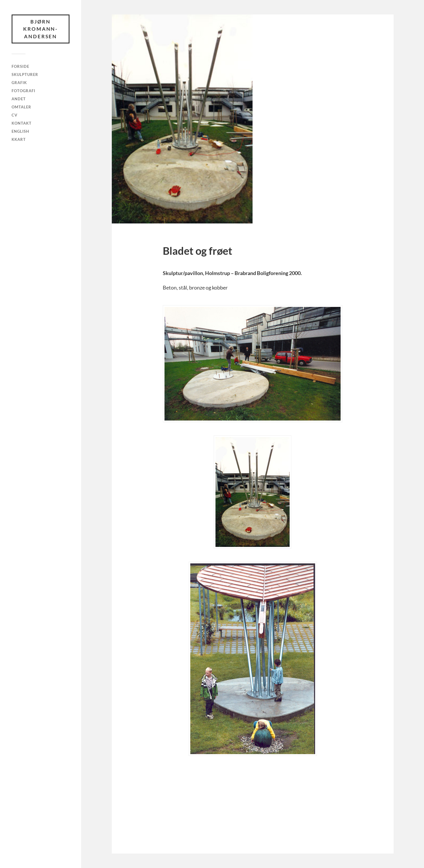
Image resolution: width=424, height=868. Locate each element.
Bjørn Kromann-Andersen (41, 29)
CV (14, 115)
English (20, 131)
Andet (19, 99)
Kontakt (22, 123)
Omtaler (21, 107)
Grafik (19, 83)
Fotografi (23, 91)
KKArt (19, 139)
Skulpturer (25, 74)
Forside (20, 67)
